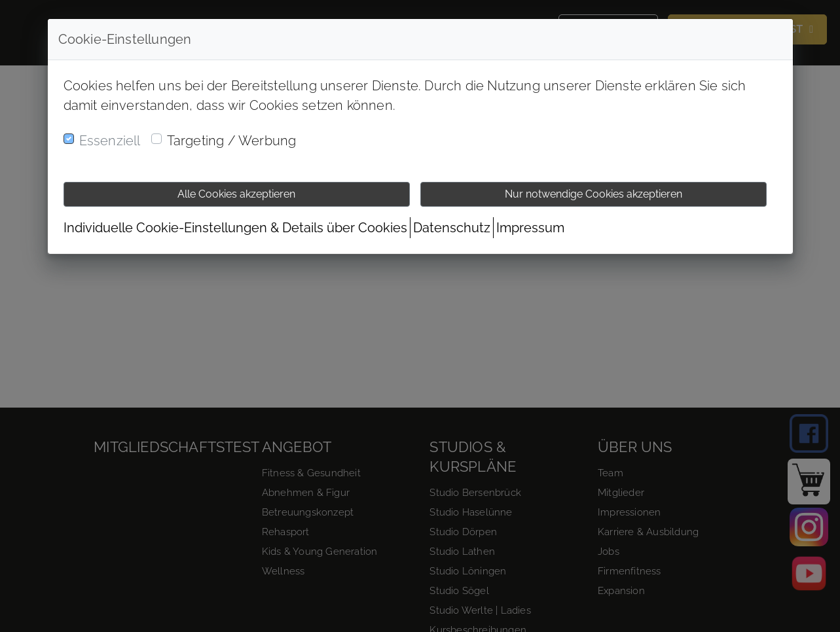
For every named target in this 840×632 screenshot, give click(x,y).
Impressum (530, 228)
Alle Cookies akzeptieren (236, 194)
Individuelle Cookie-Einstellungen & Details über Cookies (235, 228)
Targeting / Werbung (232, 141)
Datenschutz (452, 228)
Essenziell (110, 141)
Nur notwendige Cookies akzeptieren (593, 194)
